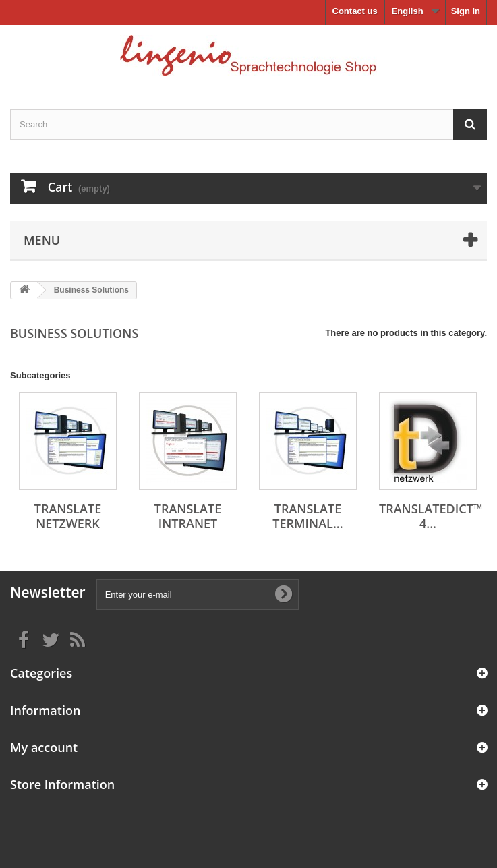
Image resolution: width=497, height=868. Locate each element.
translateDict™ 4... (431, 516)
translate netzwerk (68, 516)
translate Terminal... (308, 516)
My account (44, 747)
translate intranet (188, 516)
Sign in (466, 11)
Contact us (355, 11)
